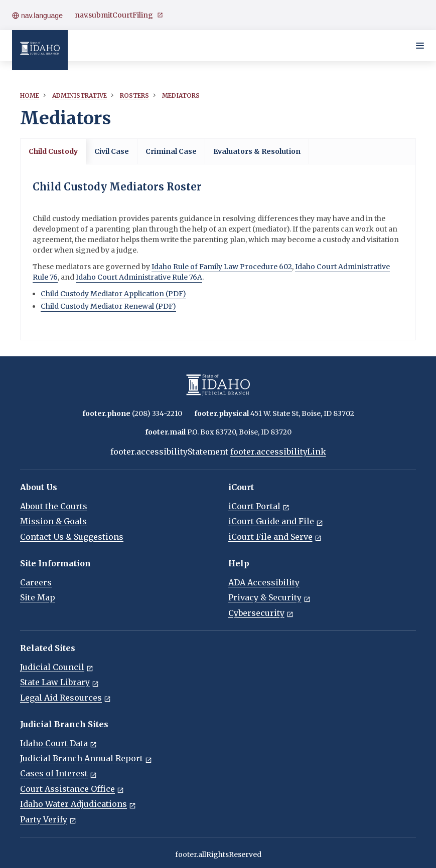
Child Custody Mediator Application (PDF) (113, 294)
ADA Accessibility (264, 582)
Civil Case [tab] (112, 151)
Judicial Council (57, 667)
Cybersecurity (261, 613)
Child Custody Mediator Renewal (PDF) (108, 306)
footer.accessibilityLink (278, 452)
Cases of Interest (58, 773)
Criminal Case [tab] (171, 151)
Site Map (38, 597)
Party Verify (48, 819)
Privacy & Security (269, 597)
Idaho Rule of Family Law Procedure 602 (222, 267)
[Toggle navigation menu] (420, 46)
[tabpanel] (218, 252)
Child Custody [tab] (53, 151)
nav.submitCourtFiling (119, 15)
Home (30, 95)
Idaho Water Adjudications (78, 804)
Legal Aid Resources (65, 698)
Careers (36, 582)
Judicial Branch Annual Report (86, 758)
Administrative (80, 95)
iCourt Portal (259, 506)
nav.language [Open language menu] (37, 16)
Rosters (134, 95)
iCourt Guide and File (276, 521)
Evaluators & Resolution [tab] (257, 151)
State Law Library (59, 682)
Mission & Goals (53, 521)
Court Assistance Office (72, 789)
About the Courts (54, 506)
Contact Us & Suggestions (72, 537)
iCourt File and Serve (275, 537)
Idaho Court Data (58, 743)
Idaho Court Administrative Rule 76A (139, 277)
